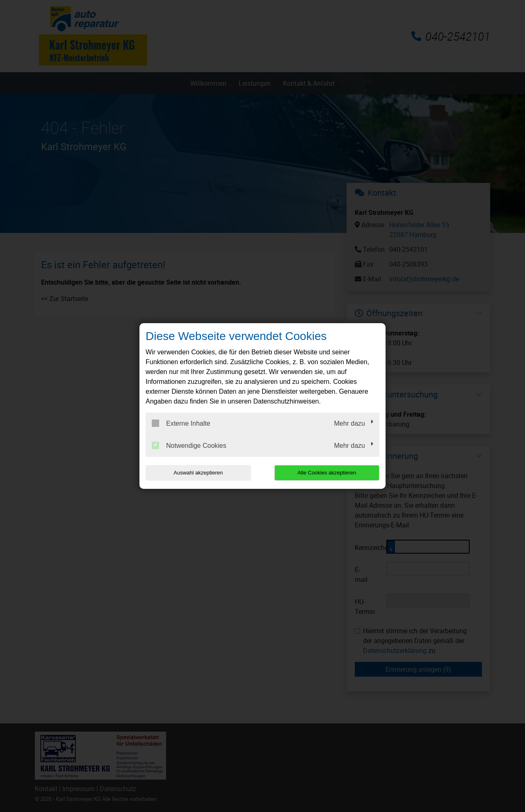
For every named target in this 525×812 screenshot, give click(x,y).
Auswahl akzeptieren (198, 473)
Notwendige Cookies (189, 445)
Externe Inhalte (181, 423)
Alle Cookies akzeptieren (327, 473)
